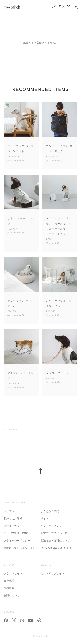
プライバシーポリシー (17, 541)
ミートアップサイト (53, 573)
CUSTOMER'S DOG (16, 533)
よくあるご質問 (50, 511)
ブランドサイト (13, 573)
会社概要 (9, 581)
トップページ (12, 511)
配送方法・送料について (55, 541)
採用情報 (9, 588)
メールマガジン (13, 526)
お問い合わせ (12, 595)
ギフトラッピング (51, 526)
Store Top (11, 430)
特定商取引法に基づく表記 (20, 548)
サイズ (45, 519)
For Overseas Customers (56, 548)
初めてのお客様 (13, 519)
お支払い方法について (54, 533)
